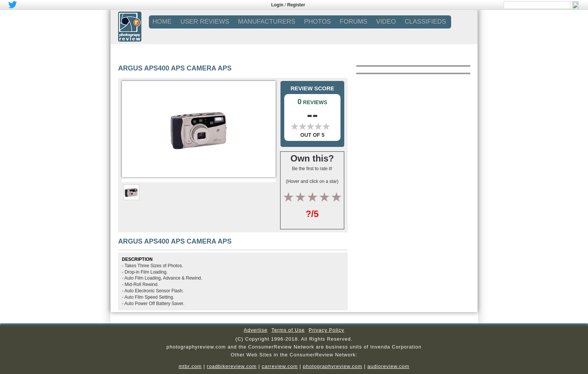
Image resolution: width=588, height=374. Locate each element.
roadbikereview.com (232, 366)
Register (296, 5)
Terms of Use (288, 330)
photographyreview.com (333, 366)
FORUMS (354, 22)
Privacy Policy (326, 330)
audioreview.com (388, 366)
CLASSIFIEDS (425, 22)
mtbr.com (190, 366)
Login (277, 5)
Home (162, 22)
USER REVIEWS (205, 22)
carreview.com (280, 366)
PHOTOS (317, 22)
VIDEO (386, 22)
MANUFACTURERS (267, 22)
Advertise (256, 330)
